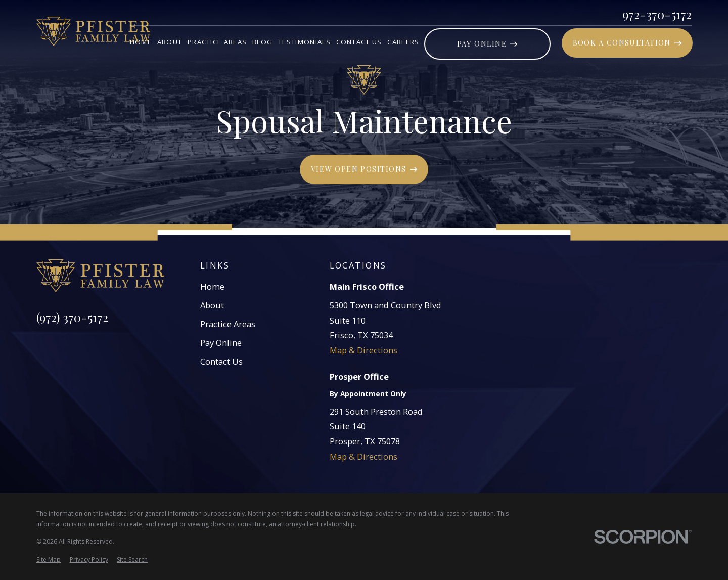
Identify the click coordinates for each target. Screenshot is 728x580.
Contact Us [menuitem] (359, 42)
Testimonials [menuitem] (304, 42)
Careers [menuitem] (403, 42)
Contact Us (221, 361)
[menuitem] (49, 560)
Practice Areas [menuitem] (217, 42)
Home (212, 286)
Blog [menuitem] (262, 42)
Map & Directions (363, 350)
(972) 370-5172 (72, 317)
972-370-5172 (657, 14)
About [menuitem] (170, 42)
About (212, 305)
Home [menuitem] (141, 42)
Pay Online (221, 343)
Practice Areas (228, 324)
